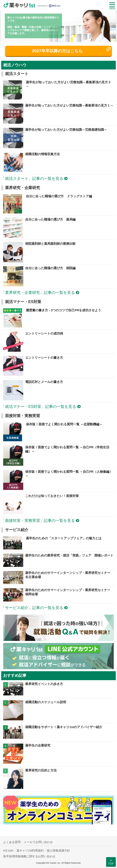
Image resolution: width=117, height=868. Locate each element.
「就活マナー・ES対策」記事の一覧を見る (41, 407)
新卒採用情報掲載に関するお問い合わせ (29, 856)
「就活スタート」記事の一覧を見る (34, 179)
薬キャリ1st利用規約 (30, 851)
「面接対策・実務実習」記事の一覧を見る (40, 521)
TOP (111, 862)
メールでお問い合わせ (38, 842)
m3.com (8, 851)
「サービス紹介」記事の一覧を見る (34, 608)
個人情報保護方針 (58, 851)
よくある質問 (12, 842)
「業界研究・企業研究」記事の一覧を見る (40, 293)
